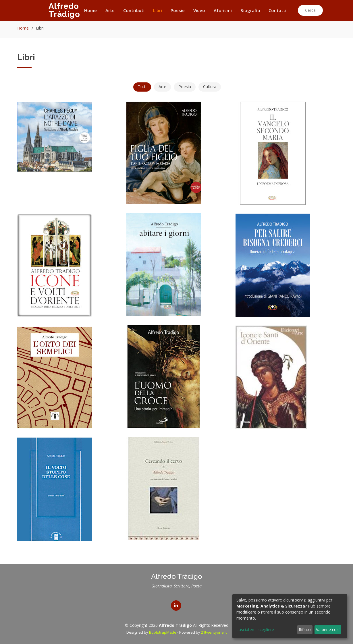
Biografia (250, 10)
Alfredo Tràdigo (64, 10)
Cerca (310, 10)
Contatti (277, 10)
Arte (110, 10)
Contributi (134, 10)
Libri (158, 10)
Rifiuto (305, 630)
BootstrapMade (163, 632)
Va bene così (328, 630)
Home (90, 10)
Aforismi (223, 10)
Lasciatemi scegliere (255, 630)
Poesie (178, 10)
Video (199, 10)
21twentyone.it (214, 632)
